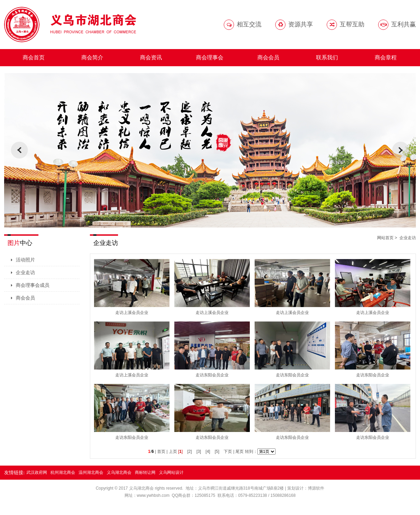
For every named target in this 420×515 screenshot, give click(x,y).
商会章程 (386, 57)
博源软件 (316, 488)
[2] (190, 452)
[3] (199, 452)
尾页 (240, 452)
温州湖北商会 (91, 472)
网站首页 (385, 238)
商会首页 (34, 57)
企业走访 (25, 272)
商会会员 (268, 57)
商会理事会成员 (33, 285)
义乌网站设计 (171, 472)
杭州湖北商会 (63, 472)
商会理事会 (210, 57)
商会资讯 (151, 57)
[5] (217, 452)
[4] (208, 452)
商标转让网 (145, 472)
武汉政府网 (37, 472)
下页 (228, 452)
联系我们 (327, 57)
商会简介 (92, 57)
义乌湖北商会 (119, 472)
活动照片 (25, 260)
